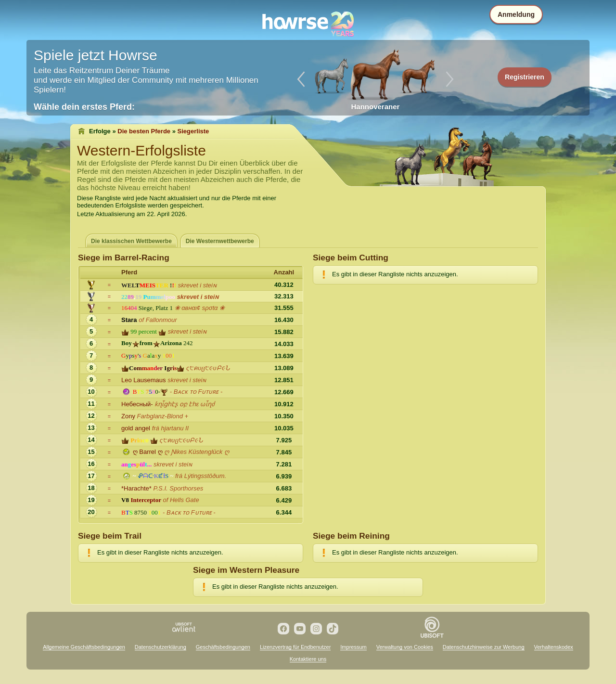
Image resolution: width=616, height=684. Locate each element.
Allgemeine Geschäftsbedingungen (84, 647)
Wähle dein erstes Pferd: (84, 107)
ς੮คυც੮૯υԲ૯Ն (208, 368)
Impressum (353, 647)
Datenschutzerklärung (160, 647)
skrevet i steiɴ (197, 285)
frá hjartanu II (171, 428)
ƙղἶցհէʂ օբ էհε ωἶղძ (185, 404)
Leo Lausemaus (144, 380)
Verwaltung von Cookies (405, 647)
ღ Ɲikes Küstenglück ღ (197, 452)
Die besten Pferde (144, 131)
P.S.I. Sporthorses (179, 488)
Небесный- (137, 404)
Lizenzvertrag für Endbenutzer (295, 647)
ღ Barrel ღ (148, 452)
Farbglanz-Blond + (163, 416)
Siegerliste (193, 131)
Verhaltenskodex (554, 647)
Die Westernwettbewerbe (220, 241)
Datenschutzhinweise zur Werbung (484, 647)
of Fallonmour (158, 320)
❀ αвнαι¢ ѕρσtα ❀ (200, 308)
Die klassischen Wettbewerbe (131, 241)
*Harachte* (136, 488)
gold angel (136, 428)
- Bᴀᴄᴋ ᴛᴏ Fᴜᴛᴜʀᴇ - (196, 392)
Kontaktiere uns (308, 659)
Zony (128, 416)
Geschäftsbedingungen (223, 647)
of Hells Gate (181, 500)
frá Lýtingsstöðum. (201, 476)
